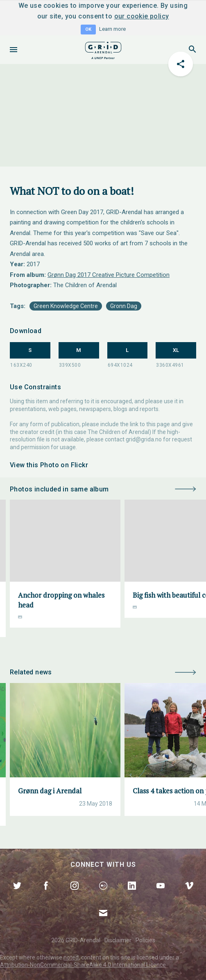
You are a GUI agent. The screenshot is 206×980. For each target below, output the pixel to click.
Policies (145, 940)
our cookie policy (142, 16)
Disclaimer (118, 940)
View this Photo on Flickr (49, 465)
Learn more (112, 29)
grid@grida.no (144, 439)
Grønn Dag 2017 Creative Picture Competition (109, 275)
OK (88, 29)
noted (71, 957)
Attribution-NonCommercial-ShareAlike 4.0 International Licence (83, 965)
